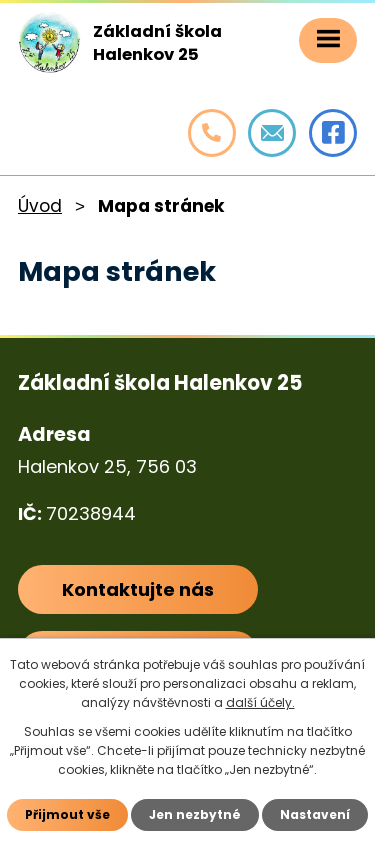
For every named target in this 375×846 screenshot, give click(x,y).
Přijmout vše (67, 814)
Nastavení (315, 814)
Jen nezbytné (195, 814)
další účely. (260, 702)
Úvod (40, 206)
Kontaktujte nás (138, 588)
